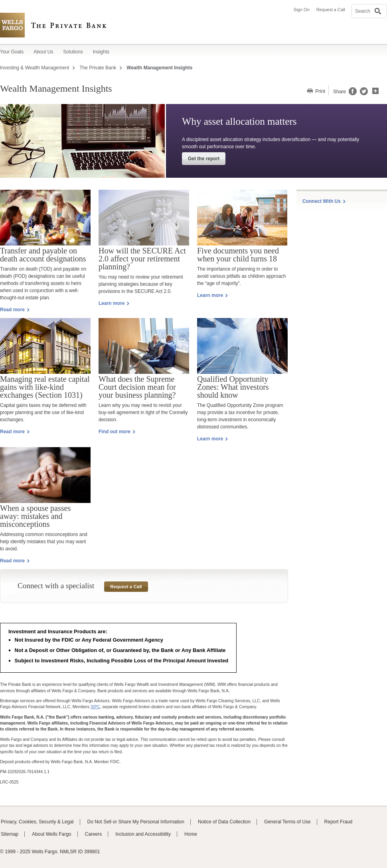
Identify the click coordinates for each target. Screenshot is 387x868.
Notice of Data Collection (224, 822)
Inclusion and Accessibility (143, 834)
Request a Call (331, 10)
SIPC (95, 707)
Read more (15, 310)
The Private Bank (98, 68)
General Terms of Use (287, 822)
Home (191, 834)
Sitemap (10, 834)
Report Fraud (339, 822)
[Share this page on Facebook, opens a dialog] (352, 94)
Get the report (204, 159)
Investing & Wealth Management (35, 68)
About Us (43, 52)
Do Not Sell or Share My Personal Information (136, 822)
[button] (375, 90)
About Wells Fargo (52, 834)
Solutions (73, 52)
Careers (94, 834)
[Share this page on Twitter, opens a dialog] (362, 94)
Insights (101, 52)
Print (320, 91)
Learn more (212, 295)
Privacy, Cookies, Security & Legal (37, 822)
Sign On (302, 10)
